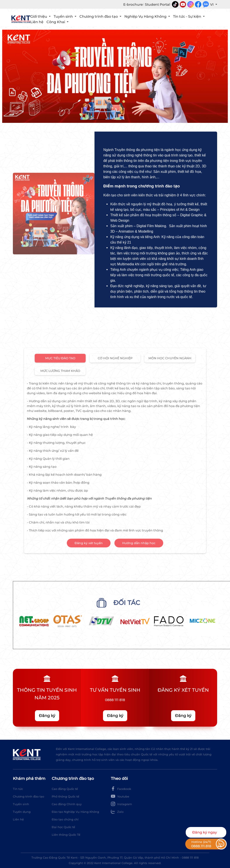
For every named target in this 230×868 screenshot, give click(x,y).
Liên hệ (37, 22)
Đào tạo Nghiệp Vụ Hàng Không (75, 812)
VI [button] (212, 4)
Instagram (121, 804)
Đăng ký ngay (205, 832)
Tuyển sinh (21, 804)
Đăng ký (47, 716)
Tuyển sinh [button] (64, 16)
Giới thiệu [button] (39, 16)
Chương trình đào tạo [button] (99, 16)
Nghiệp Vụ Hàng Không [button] (146, 16)
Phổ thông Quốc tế (65, 796)
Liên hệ (18, 819)
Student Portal (157, 4)
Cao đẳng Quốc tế (65, 789)
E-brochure (133, 4)
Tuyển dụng (22, 812)
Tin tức (18, 789)
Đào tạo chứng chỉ (65, 819)
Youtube (120, 796)
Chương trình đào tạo (28, 796)
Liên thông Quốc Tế (66, 835)
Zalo (117, 811)
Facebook (121, 789)
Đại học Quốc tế (63, 827)
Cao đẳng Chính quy (67, 804)
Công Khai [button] (56, 22)
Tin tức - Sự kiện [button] (188, 16)
